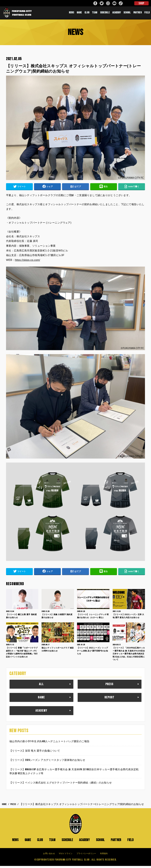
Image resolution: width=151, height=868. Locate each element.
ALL (41, 686)
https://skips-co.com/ (27, 262)
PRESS (109, 686)
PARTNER (137, 14)
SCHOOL (127, 14)
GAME (79, 14)
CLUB (87, 14)
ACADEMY (117, 14)
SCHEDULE (105, 14)
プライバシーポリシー (86, 855)
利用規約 (104, 855)
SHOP (141, 3)
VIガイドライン (66, 855)
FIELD (147, 14)
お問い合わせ (49, 855)
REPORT (109, 699)
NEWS (71, 14)
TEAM (95, 14)
